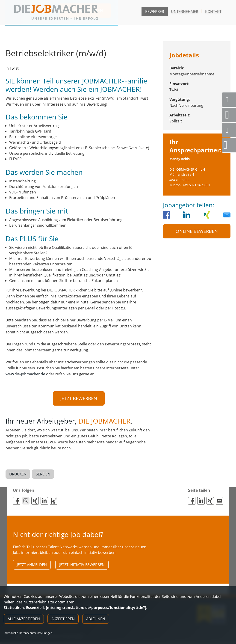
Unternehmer (185, 12)
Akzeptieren (63, 619)
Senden (43, 475)
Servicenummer (231, 100)
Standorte (231, 115)
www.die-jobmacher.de (25, 374)
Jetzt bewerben (79, 398)
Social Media (231, 130)
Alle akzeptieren (24, 619)
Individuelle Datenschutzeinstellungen (28, 633)
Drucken (18, 475)
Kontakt (213, 12)
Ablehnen (96, 619)
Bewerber (155, 12)
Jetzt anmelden (32, 566)
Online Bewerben (197, 231)
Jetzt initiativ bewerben (82, 566)
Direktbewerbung (230, 145)
